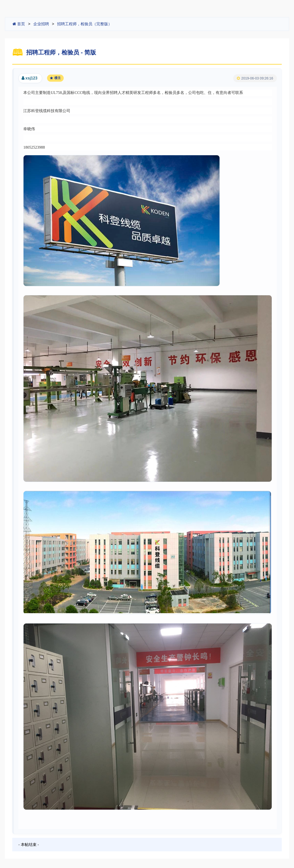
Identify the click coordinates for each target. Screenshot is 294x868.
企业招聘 (41, 24)
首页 (19, 24)
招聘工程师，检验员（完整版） (85, 24)
